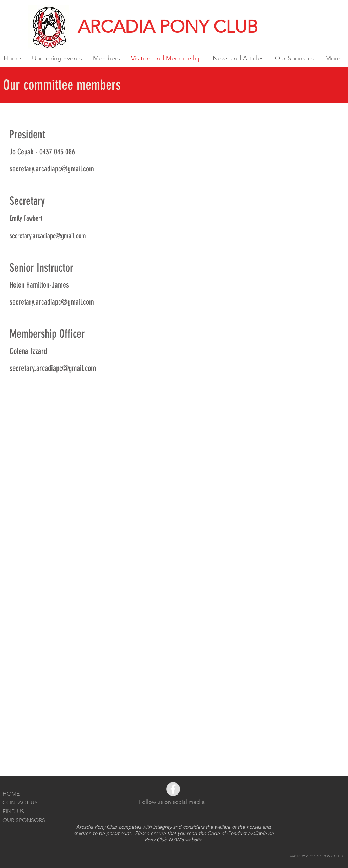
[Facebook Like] (330, 9)
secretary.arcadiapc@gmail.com (52, 169)
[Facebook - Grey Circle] (173, 789)
